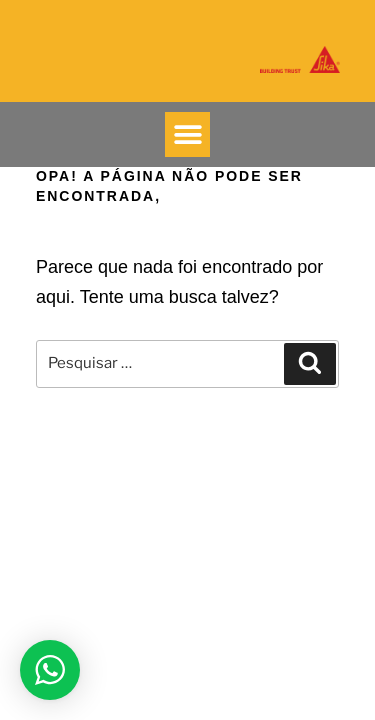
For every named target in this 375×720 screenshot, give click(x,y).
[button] (187, 134)
